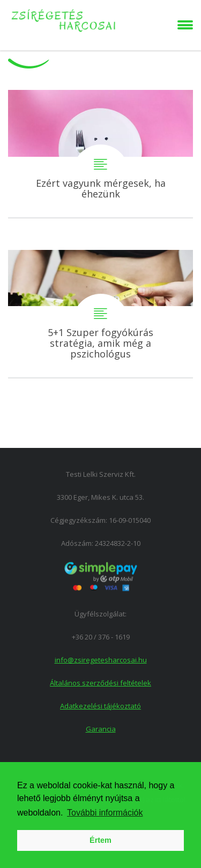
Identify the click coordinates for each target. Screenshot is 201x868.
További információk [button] (105, 813)
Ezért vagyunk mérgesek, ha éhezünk (100, 154)
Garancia (101, 729)
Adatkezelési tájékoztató (100, 706)
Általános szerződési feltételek (100, 683)
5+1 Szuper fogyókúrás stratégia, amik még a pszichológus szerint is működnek (100, 314)
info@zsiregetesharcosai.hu (101, 660)
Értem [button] (100, 840)
